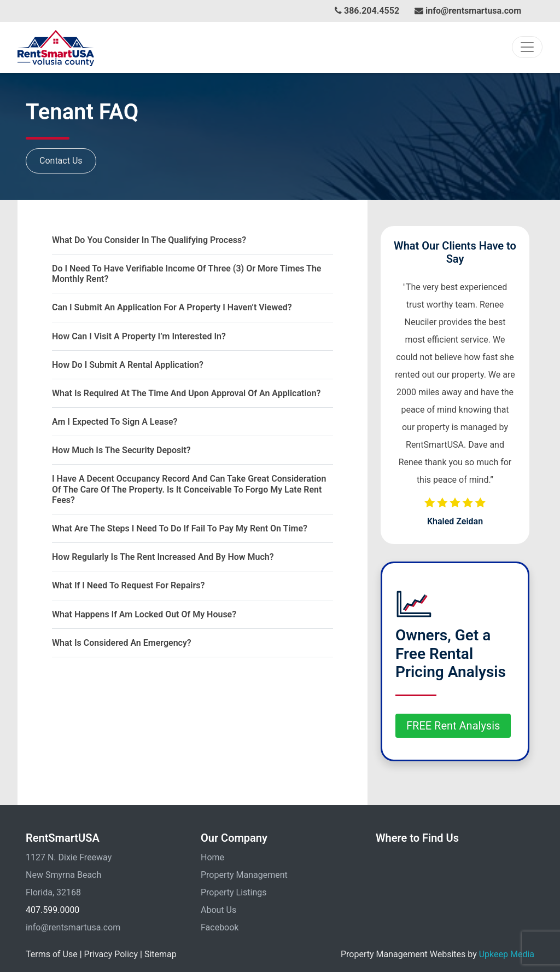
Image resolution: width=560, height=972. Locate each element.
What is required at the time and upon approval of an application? (186, 393)
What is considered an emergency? (122, 643)
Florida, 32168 (53, 892)
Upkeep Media (507, 954)
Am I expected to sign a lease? (115, 422)
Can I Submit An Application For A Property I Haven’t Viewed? (172, 307)
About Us (218, 910)
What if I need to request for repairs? (128, 585)
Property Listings (234, 892)
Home (212, 857)
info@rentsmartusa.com (468, 11)
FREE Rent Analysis (453, 726)
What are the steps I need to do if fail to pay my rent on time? (180, 528)
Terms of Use (52, 954)
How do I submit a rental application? (128, 365)
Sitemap (161, 954)
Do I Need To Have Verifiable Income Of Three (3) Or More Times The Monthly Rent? (186, 274)
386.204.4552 (367, 11)
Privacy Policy (111, 954)
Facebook (220, 927)
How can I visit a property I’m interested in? (139, 336)
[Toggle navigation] (527, 47)
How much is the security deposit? (121, 450)
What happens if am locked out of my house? (144, 614)
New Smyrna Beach (63, 875)
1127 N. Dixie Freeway (69, 857)
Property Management (244, 875)
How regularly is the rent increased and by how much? (163, 557)
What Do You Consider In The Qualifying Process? (149, 240)
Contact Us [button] (61, 161)
